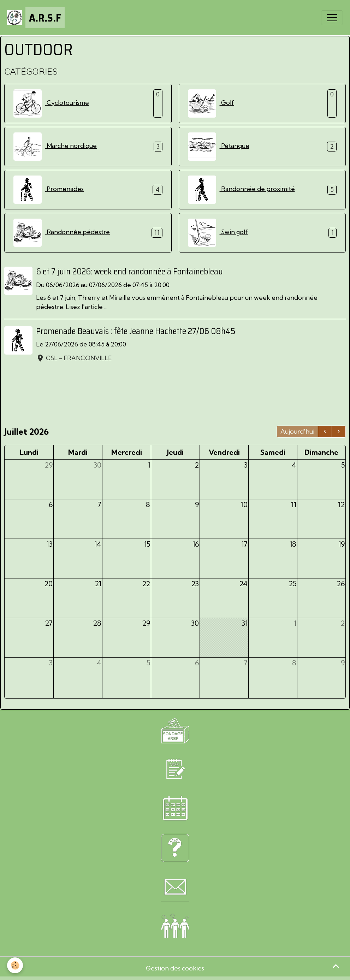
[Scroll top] (336, 966)
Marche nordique (55, 147)
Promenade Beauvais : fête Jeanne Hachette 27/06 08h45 (136, 331)
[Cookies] (15, 965)
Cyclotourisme (51, 103)
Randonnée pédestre (62, 233)
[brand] (36, 18)
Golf (211, 103)
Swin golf (218, 233)
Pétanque (219, 147)
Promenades (49, 190)
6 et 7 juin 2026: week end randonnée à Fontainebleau (129, 272)
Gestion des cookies (175, 968)
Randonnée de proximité (241, 190)
